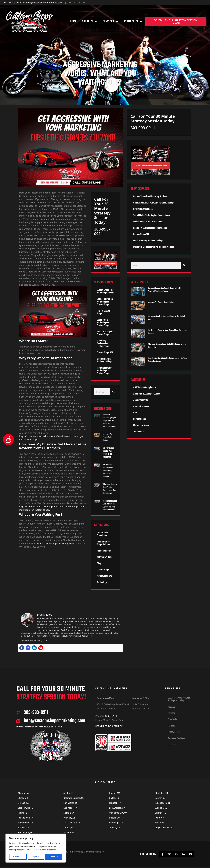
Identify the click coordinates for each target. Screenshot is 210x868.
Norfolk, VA (69, 813)
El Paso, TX (23, 803)
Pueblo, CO (114, 818)
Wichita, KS (69, 833)
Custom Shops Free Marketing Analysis (105, 291)
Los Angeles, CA (117, 808)
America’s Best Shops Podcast (104, 543)
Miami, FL (22, 813)
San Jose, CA (161, 823)
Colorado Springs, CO (74, 798)
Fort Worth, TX (71, 803)
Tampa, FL (69, 828)
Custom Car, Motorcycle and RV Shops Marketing (179, 699)
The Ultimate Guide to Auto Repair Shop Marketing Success (108, 471)
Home (73, 21)
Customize (18, 857)
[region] (36, 848)
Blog (99, 564)
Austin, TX (68, 793)
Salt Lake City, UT (72, 823)
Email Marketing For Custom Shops (105, 360)
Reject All (36, 857)
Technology (102, 582)
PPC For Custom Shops (104, 312)
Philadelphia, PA (26, 818)
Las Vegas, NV (71, 808)
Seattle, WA (23, 828)
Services (111, 22)
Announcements (104, 551)
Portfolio (171, 726)
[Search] (113, 392)
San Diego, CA (116, 823)
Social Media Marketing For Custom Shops (103, 323)
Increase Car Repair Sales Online (108, 437)
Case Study (172, 720)
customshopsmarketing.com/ (34, 640)
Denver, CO (160, 798)
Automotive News (105, 557)
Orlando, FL (160, 813)
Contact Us (133, 22)
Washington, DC (25, 833)
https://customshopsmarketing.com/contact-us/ (61, 543)
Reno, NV (159, 818)
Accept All (54, 857)
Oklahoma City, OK (118, 813)
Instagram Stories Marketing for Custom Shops (105, 371)
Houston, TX (115, 803)
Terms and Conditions (177, 738)
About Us (90, 22)
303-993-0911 (102, 231)
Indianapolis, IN (162, 803)
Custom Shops (103, 570)
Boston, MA (115, 793)
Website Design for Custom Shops (105, 333)
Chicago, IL (23, 798)
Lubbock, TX (161, 808)
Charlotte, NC (161, 793)
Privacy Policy (174, 732)
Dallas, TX (114, 798)
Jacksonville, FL (25, 808)
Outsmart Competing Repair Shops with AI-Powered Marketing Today (110, 421)
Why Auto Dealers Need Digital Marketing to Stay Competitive (110, 489)
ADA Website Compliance (103, 534)
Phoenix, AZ (69, 818)
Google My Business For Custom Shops (103, 344)
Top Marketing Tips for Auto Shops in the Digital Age (108, 453)
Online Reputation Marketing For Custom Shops (105, 302)
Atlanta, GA (23, 793)
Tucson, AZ (115, 828)
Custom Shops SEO (105, 353)
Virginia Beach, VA (164, 828)
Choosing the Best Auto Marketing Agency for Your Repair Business (110, 506)
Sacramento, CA (26, 823)
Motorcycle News (105, 576)
